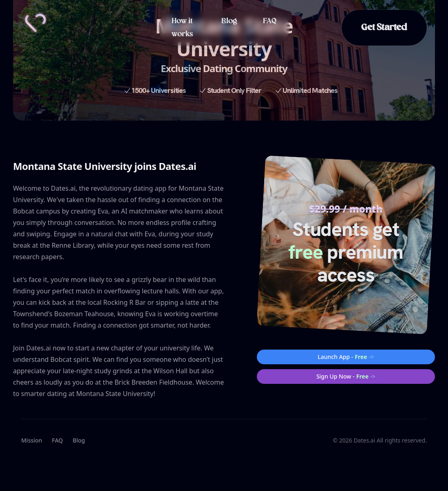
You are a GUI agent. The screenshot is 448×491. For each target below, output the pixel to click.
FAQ (270, 21)
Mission (32, 440)
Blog (229, 21)
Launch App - (346, 357)
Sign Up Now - (346, 377)
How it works (182, 28)
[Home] (35, 23)
